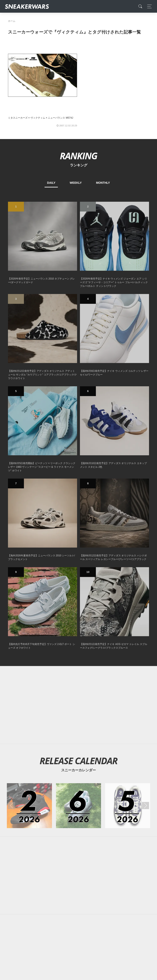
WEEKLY (76, 183)
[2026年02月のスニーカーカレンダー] (29, 806)
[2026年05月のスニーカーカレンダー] (128, 806)
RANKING (78, 156)
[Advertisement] (78, 705)
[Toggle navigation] (148, 6)
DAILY (51, 183)
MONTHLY (103, 183)
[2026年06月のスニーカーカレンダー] (79, 806)
